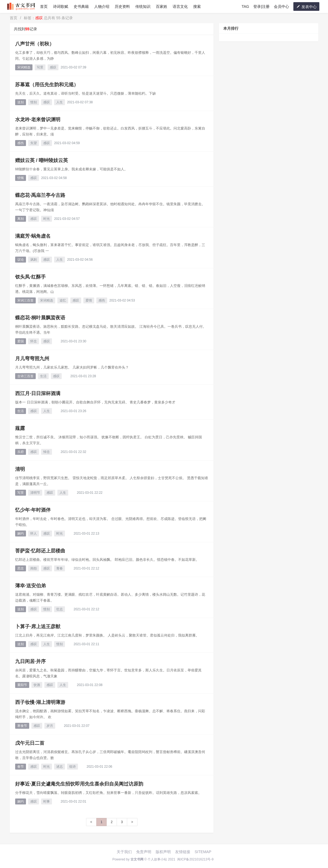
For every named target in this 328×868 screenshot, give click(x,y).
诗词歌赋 (61, 6)
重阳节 (22, 685)
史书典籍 (81, 6)
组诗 (73, 767)
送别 (21, 102)
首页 (44, 6)
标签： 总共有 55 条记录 (48, 18)
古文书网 (137, 859)
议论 (21, 260)
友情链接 (183, 852)
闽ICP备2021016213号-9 (195, 859)
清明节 (35, 493)
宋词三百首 (25, 300)
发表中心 (306, 7)
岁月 (50, 726)
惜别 (34, 102)
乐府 (21, 452)
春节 (21, 767)
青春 (60, 568)
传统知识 (143, 6)
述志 (60, 767)
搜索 (197, 6)
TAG (245, 6)
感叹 (53, 67)
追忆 (63, 300)
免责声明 (144, 852)
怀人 (34, 534)
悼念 (47, 452)
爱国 (21, 341)
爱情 (89, 300)
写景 (40, 67)
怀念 (34, 341)
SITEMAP (203, 852)
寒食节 (22, 726)
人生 (60, 102)
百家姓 (162, 6)
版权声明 (163, 852)
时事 (47, 801)
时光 (47, 219)
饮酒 (37, 685)
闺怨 (34, 568)
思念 (21, 568)
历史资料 (122, 6)
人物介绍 (102, 6)
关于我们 (124, 852)
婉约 (21, 534)
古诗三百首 (25, 376)
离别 (21, 219)
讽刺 (34, 260)
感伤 (21, 143)
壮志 (60, 609)
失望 (34, 143)
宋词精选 (24, 67)
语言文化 (180, 6)
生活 (43, 376)
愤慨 (21, 178)
